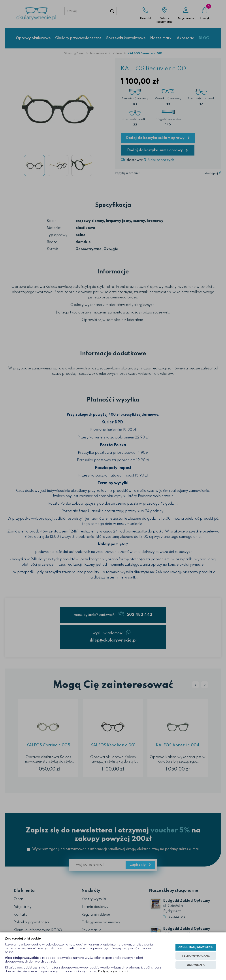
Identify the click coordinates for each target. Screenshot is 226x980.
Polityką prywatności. (114, 971)
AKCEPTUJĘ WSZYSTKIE (196, 947)
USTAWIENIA (196, 965)
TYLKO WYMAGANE (196, 956)
